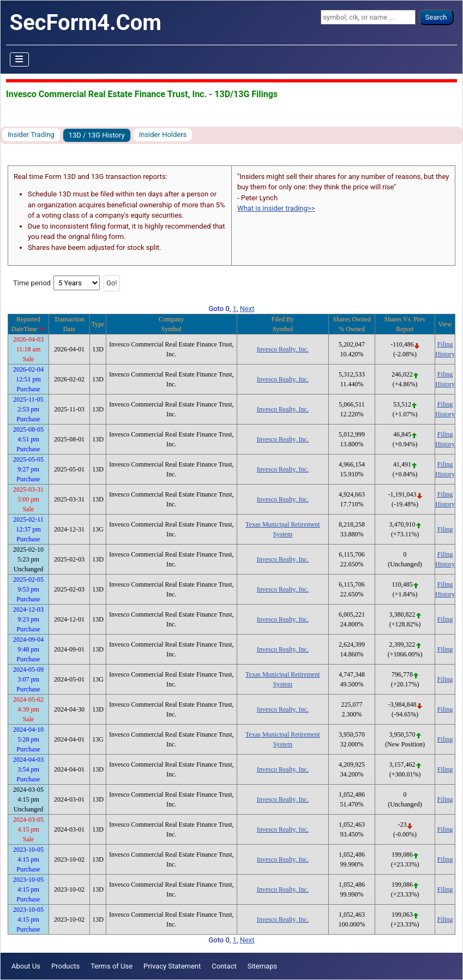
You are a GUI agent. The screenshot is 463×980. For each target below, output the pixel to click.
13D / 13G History (97, 135)
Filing (445, 344)
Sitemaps (263, 966)
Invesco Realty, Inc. (283, 349)
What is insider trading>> (276, 208)
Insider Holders (163, 135)
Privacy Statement (172, 966)
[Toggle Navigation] (20, 59)
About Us (26, 966)
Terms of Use (112, 966)
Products (65, 966)
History (445, 354)
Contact (224, 966)
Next (247, 309)
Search (436, 17)
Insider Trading (31, 135)
